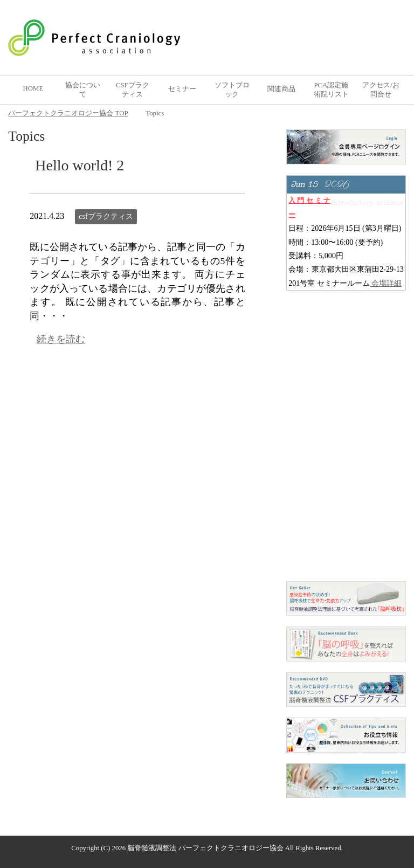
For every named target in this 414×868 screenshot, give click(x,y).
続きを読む (61, 339)
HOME (33, 88)
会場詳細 (386, 283)
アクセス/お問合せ (381, 90)
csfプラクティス (106, 216)
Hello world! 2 (80, 165)
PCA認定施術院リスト (331, 90)
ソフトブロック (232, 90)
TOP (68, 113)
